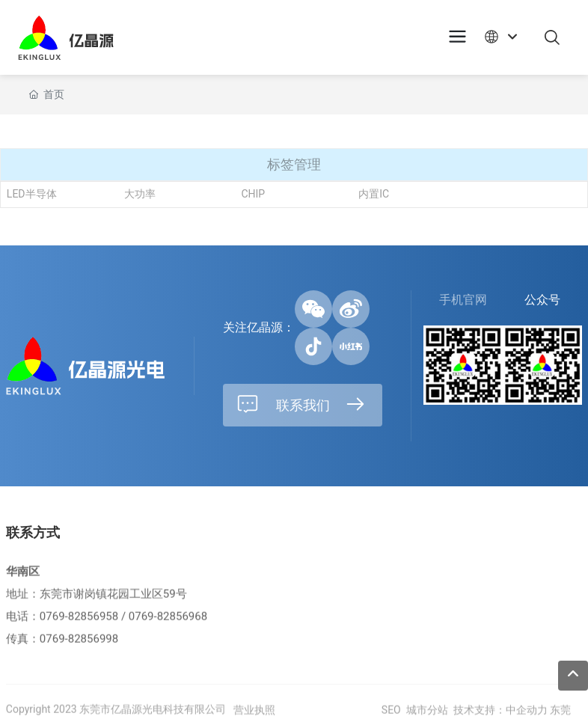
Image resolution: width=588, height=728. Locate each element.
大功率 (140, 195)
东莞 (560, 720)
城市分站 (427, 720)
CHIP (253, 195)
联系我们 (301, 405)
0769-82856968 (168, 626)
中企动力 (527, 720)
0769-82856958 (79, 626)
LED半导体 (32, 195)
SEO (389, 720)
